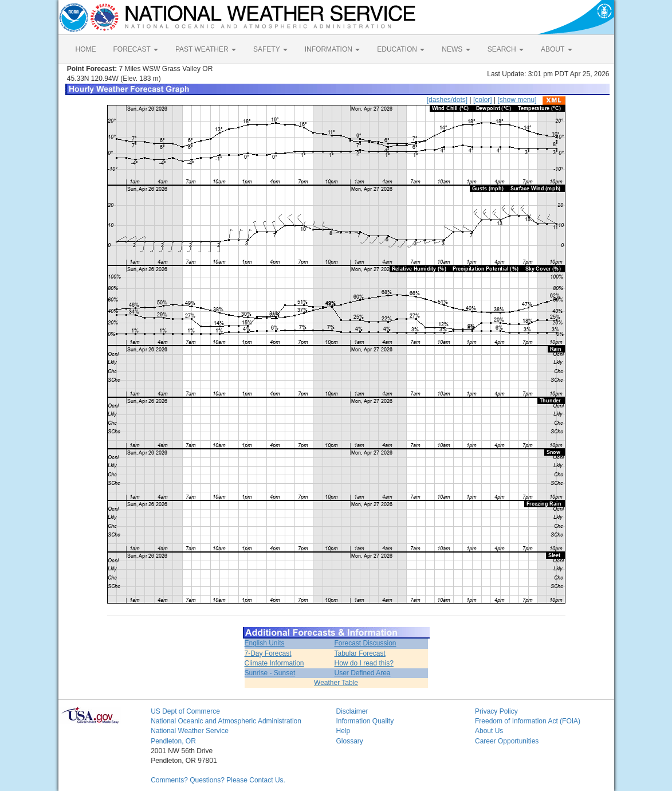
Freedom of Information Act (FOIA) (528, 721)
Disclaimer (352, 711)
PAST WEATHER (206, 49)
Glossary (349, 741)
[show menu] (517, 100)
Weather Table (336, 683)
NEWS (456, 49)
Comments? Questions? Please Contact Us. (218, 780)
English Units (265, 643)
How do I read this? (363, 663)
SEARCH (506, 49)
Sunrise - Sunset (270, 673)
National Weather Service (190, 731)
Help (343, 731)
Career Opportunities (507, 741)
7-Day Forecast (268, 653)
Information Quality (365, 721)
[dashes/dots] (447, 100)
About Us (489, 731)
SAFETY (270, 49)
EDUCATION (401, 49)
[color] (483, 100)
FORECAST (136, 49)
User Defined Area (362, 673)
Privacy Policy (496, 711)
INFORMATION (332, 49)
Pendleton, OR (173, 741)
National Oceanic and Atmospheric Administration (226, 721)
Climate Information (274, 663)
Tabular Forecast (359, 653)
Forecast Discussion (365, 643)
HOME (86, 49)
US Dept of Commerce (185, 711)
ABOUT (556, 49)
